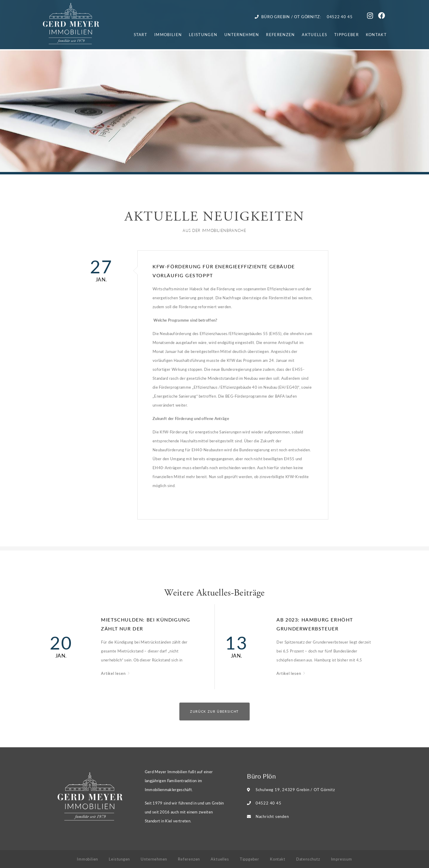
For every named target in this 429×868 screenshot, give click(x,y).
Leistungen (203, 34)
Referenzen (280, 34)
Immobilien (168, 34)
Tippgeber (346, 34)
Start (141, 34)
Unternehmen (242, 34)
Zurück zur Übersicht (214, 711)
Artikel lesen (114, 673)
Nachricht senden (272, 816)
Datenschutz (308, 859)
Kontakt (376, 34)
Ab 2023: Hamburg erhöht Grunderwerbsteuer (315, 624)
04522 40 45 (269, 803)
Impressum (342, 859)
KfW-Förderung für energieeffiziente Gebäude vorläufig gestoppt (224, 271)
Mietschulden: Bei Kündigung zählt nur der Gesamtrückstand (146, 625)
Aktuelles (314, 34)
